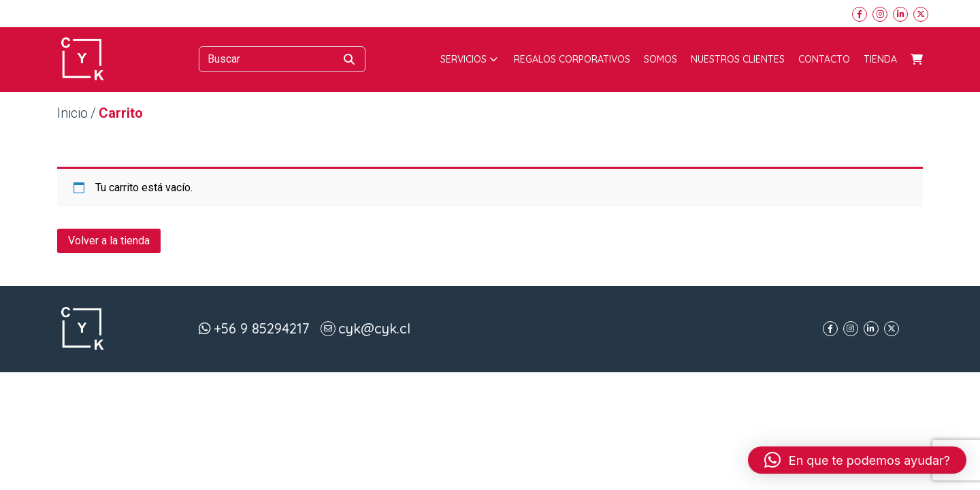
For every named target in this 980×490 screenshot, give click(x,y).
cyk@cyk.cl (374, 328)
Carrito (917, 59)
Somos (660, 59)
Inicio (72, 113)
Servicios (469, 59)
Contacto (824, 59)
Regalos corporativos (572, 59)
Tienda (880, 59)
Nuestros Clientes (738, 59)
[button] (857, 460)
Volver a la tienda (109, 241)
